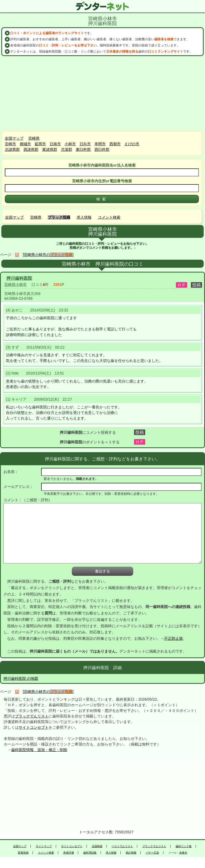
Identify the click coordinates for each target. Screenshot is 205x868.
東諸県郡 (50, 149)
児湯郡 (66, 149)
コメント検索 (109, 217)
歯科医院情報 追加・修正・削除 (39, 750)
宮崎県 (34, 138)
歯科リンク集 (184, 846)
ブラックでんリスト (32, 716)
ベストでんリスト (122, 846)
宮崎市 (10, 144)
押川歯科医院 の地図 (21, 678)
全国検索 (97, 846)
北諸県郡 (12, 149)
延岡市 (40, 144)
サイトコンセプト (34, 727)
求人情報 (84, 217)
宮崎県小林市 (15, 285)
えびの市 (132, 144)
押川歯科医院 (19, 278)
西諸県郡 (31, 149)
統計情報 (131, 853)
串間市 (100, 144)
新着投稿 (23, 853)
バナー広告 (152, 853)
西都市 (115, 144)
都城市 (25, 144)
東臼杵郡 (83, 149)
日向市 (85, 144)
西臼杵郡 (102, 149)
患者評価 (69, 853)
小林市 (70, 144)
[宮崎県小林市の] (48, 255)
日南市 (55, 144)
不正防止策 (174, 638)
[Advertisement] (102, 93)
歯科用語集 (90, 853)
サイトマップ (44, 846)
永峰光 (183, 853)
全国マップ (14, 138)
